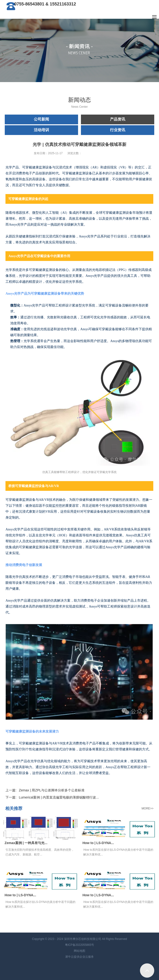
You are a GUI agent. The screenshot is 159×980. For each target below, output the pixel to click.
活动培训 (41, 130)
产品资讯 (118, 119)
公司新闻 (41, 119)
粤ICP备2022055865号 (80, 945)
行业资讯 (118, 130)
